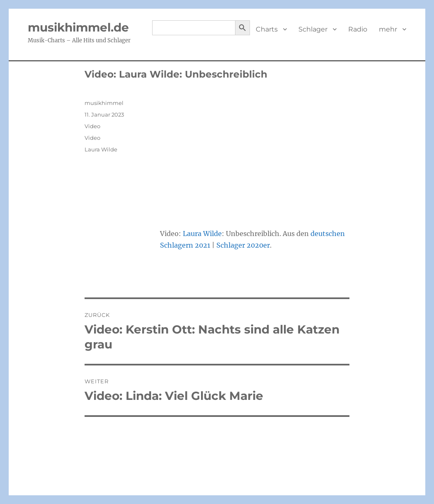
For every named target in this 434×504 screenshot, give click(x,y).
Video (92, 126)
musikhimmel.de (78, 27)
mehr (388, 29)
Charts (267, 29)
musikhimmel (104, 103)
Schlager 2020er (243, 245)
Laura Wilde (202, 234)
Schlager (313, 29)
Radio (358, 29)
